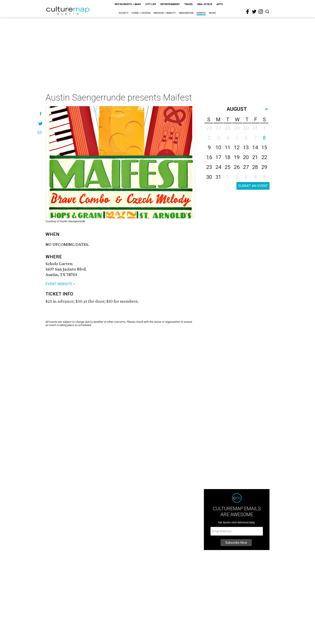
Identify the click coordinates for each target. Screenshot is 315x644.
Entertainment (170, 4)
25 (227, 167)
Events (201, 13)
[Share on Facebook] (41, 114)
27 (246, 167)
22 (264, 157)
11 (227, 148)
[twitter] (254, 12)
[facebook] (248, 12)
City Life (151, 4)
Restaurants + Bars (128, 4)
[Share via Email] (39, 132)
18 (227, 157)
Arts (220, 4)
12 (237, 148)
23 (209, 167)
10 (218, 148)
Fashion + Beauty (165, 13)
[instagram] (261, 12)
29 (264, 167)
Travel (189, 4)
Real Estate (205, 4)
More (212, 13)
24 (218, 167)
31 (218, 177)
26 (237, 167)
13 (246, 148)
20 (246, 157)
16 (209, 157)
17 (218, 157)
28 (255, 167)
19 (237, 157)
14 (255, 148)
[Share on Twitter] (41, 124)
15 (264, 148)
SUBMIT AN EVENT (253, 186)
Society (123, 13)
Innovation (186, 13)
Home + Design (141, 13)
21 (255, 157)
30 (209, 177)
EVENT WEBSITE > (60, 284)
